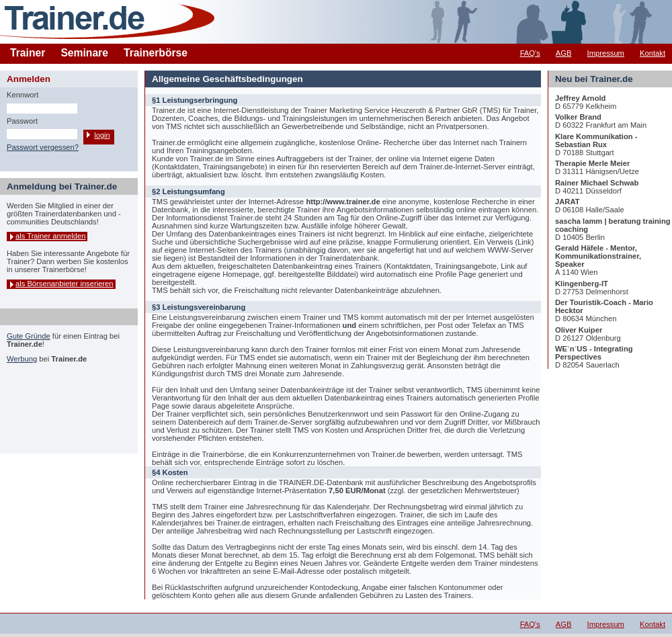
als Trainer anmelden (50, 236)
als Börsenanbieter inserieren (65, 284)
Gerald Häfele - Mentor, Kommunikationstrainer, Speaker (598, 256)
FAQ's (530, 53)
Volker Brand (578, 117)
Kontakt (653, 53)
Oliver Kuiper (579, 330)
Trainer (28, 53)
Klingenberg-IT (582, 284)
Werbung (22, 359)
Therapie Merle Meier (592, 163)
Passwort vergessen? (43, 147)
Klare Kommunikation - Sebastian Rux (596, 140)
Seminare (84, 53)
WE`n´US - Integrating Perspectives (594, 353)
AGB (564, 53)
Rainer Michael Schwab (597, 183)
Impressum (606, 53)
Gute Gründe (29, 336)
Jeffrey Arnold (580, 98)
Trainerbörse (156, 53)
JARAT (567, 202)
